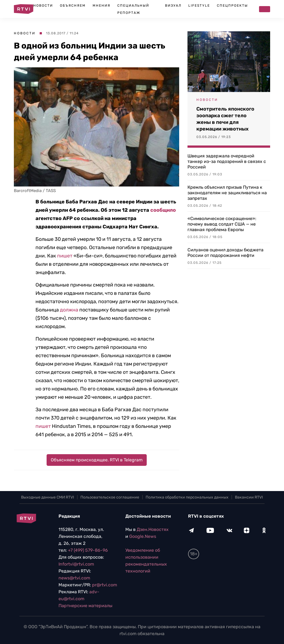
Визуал (173, 6)
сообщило (163, 210)
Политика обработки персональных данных (187, 497)
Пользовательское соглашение (110, 497)
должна (69, 310)
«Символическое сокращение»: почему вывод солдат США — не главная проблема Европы (222, 224)
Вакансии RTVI (249, 497)
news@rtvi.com (74, 578)
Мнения (102, 6)
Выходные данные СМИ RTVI (48, 497)
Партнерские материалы (85, 606)
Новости (43, 6)
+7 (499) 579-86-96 (88, 550)
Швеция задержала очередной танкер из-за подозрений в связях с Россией (227, 161)
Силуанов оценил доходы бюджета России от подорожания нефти (225, 253)
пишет (65, 256)
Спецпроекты (232, 6)
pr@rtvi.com (105, 585)
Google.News (143, 536)
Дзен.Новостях (153, 529)
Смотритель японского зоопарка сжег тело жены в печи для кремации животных (225, 119)
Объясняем (73, 6)
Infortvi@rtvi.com (76, 564)
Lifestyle (199, 6)
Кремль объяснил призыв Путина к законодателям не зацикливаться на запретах (227, 193)
